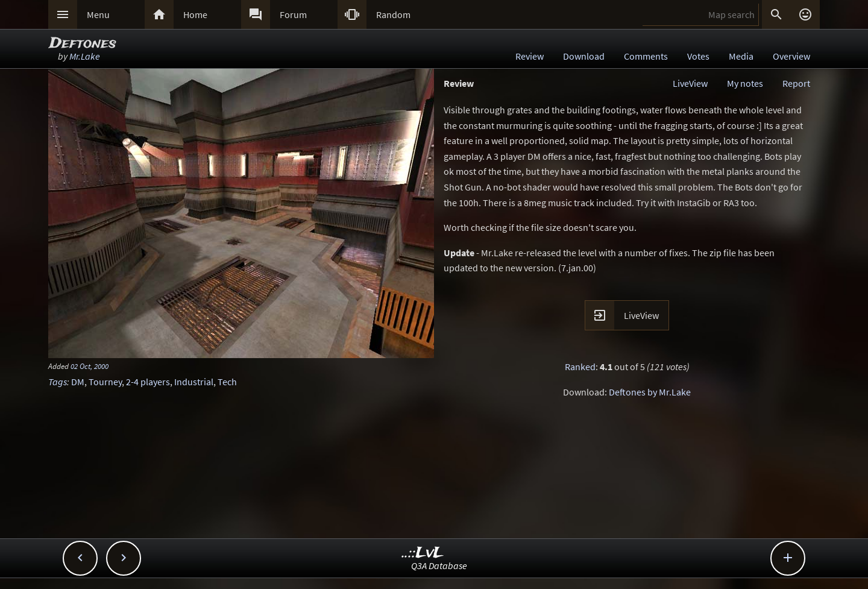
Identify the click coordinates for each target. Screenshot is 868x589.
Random (393, 14)
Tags (58, 382)
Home (195, 14)
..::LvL (423, 553)
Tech (227, 382)
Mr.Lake (85, 56)
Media (741, 56)
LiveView (690, 83)
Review (530, 56)
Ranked (580, 367)
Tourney (105, 382)
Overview (791, 56)
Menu (98, 14)
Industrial (194, 382)
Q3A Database (439, 565)
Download (584, 56)
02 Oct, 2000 (90, 366)
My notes (745, 83)
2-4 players (148, 382)
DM (78, 382)
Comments (646, 56)
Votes (698, 56)
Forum (293, 14)
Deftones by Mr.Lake (650, 392)
